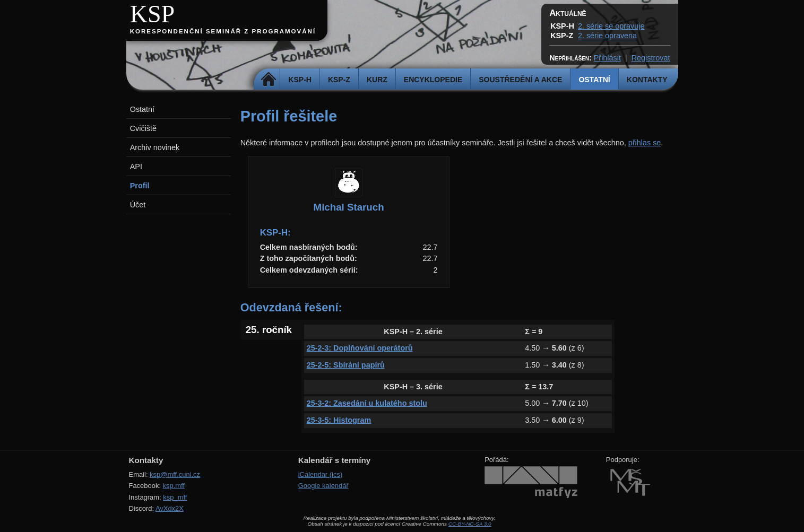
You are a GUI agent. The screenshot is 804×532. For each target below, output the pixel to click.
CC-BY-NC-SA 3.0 (470, 524)
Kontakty (647, 80)
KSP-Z (339, 80)
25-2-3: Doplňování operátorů (360, 348)
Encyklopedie (433, 80)
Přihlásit (607, 58)
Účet (138, 205)
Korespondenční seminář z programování (223, 31)
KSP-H (300, 80)
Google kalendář (323, 486)
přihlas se (645, 143)
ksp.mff (174, 486)
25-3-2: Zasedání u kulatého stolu (367, 403)
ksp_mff (175, 497)
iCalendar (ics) (321, 474)
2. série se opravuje (611, 26)
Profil (140, 186)
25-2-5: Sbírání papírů (346, 365)
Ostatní (594, 80)
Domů (268, 80)
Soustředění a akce (520, 80)
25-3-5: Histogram (339, 420)
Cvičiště (143, 128)
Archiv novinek (155, 147)
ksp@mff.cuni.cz (175, 474)
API (136, 167)
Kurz (377, 80)
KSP (153, 14)
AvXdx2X (170, 508)
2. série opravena (607, 36)
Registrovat (651, 58)
